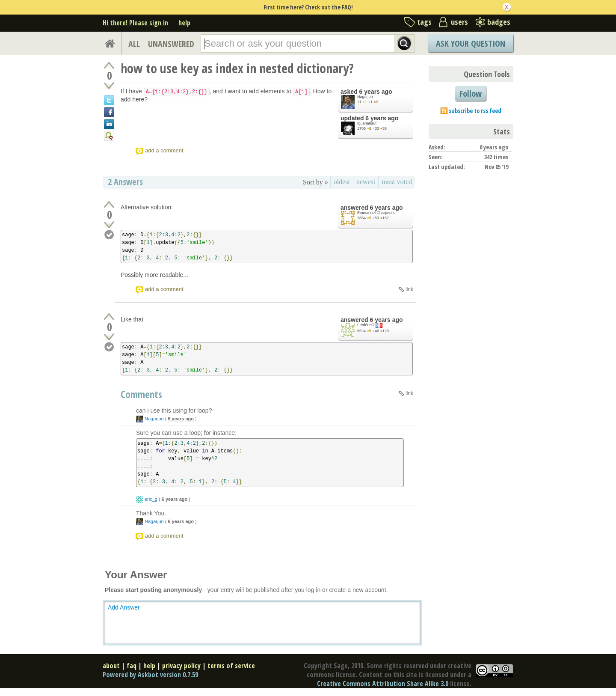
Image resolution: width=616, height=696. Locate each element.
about (111, 666)
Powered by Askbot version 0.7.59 (150, 675)
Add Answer (124, 607)
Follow (471, 94)
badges (499, 22)
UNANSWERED (171, 44)
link (409, 289)
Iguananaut (367, 123)
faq (132, 666)
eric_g (151, 499)
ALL (134, 44)
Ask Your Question (471, 43)
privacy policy (181, 666)
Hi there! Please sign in (135, 23)
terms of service (231, 666)
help (184, 23)
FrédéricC (366, 325)
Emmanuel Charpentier (377, 213)
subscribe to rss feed (475, 111)
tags (424, 22)
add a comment (164, 150)
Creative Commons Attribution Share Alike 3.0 (383, 684)
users (459, 22)
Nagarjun (365, 97)
